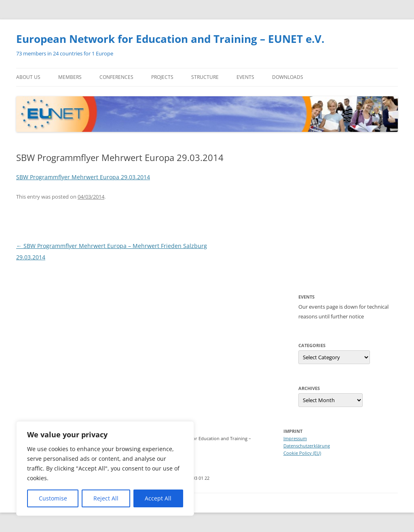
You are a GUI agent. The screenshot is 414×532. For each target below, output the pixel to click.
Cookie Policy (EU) (302, 453)
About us (28, 77)
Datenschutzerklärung (307, 446)
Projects (162, 77)
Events (245, 77)
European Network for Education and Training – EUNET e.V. (170, 39)
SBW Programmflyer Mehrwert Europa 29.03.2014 (83, 177)
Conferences (116, 77)
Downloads (288, 77)
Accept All (158, 498)
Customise (53, 498)
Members (70, 77)
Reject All (106, 498)
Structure (205, 77)
